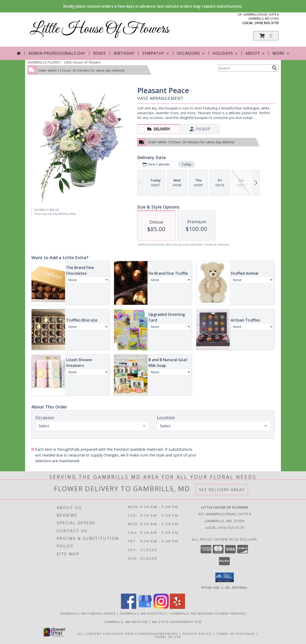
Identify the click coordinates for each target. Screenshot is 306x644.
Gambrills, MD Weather (126, 622)
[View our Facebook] (129, 607)
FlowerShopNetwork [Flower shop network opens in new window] (156, 633)
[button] (266, 36)
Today (186, 164)
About (256, 53)
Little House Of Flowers (99, 29)
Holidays (226, 53)
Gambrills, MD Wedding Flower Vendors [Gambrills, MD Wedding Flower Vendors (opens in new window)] (208, 613)
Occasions (191, 53)
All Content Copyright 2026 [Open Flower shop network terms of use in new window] (106, 633)
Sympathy (156, 53)
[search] (274, 68)
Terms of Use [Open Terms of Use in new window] (168, 637)
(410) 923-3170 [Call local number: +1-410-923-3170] (267, 23)
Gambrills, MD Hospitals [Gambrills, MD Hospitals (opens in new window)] (143, 613)
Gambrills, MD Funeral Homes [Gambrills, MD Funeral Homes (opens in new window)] (88, 613)
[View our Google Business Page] (145, 607)
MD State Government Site (177, 622)
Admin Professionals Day (57, 53)
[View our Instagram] (161, 607)
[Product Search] (244, 68)
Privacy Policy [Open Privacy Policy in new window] (197, 633)
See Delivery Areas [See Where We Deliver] (222, 490)
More (281, 53)
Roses (100, 53)
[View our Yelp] (177, 607)
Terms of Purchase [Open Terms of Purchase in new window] (236, 633)
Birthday (124, 53)
